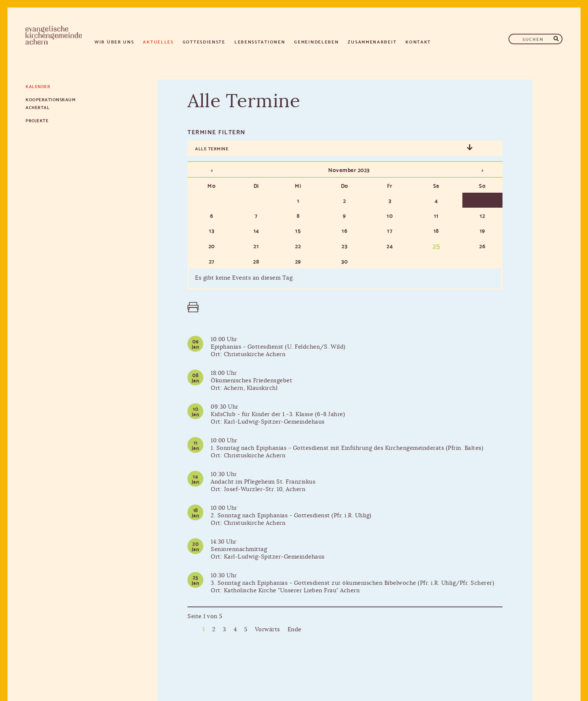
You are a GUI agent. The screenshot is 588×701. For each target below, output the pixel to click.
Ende (295, 630)
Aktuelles (158, 41)
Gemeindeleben (316, 41)
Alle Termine (212, 148)
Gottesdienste (204, 41)
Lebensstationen (260, 41)
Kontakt (418, 41)
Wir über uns (114, 41)
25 (436, 245)
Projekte (37, 120)
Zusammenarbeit (372, 41)
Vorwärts (268, 630)
